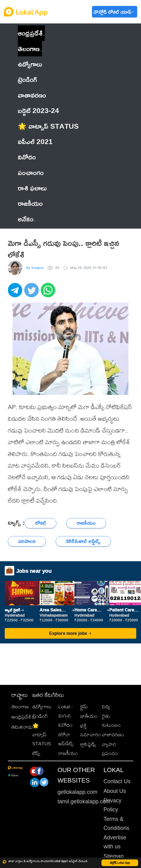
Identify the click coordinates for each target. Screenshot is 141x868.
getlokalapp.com (77, 792)
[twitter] (32, 293)
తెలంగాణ (29, 49)
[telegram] (16, 293)
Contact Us (117, 781)
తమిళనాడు (22, 727)
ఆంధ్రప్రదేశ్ (30, 33)
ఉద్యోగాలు (42, 706)
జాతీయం (89, 716)
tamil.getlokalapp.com (84, 801)
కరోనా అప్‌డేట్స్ (66, 739)
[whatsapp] (49, 293)
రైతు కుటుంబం (111, 720)
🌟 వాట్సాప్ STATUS (42, 735)
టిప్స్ (36, 753)
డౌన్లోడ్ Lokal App (120, 863)
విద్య (106, 706)
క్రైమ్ (84, 706)
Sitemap (114, 856)
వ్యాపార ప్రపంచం (110, 749)
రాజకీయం (68, 753)
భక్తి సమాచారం (90, 730)
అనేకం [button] (27, 219)
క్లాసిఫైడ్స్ (88, 744)
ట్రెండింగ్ (40, 716)
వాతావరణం (113, 734)
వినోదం (65, 725)
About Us (115, 791)
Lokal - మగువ (66, 711)
